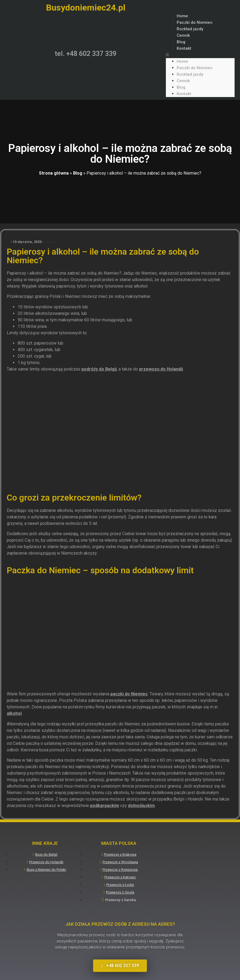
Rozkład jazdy (190, 29)
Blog (181, 42)
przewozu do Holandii (161, 369)
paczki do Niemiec (129, 694)
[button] (200, 55)
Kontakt (184, 48)
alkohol (14, 713)
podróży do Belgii (99, 369)
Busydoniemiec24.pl (86, 8)
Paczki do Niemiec (195, 22)
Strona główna (54, 173)
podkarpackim (105, 806)
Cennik (183, 35)
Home (182, 16)
